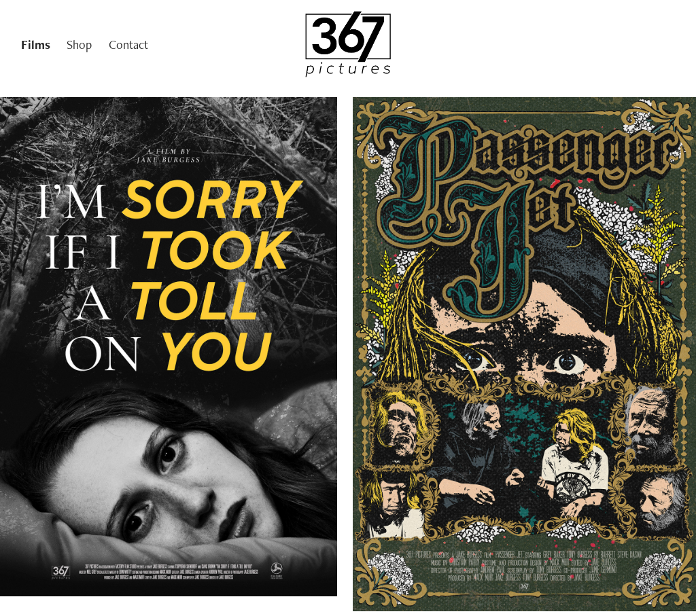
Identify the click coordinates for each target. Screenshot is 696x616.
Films (36, 44)
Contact (128, 44)
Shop (79, 44)
